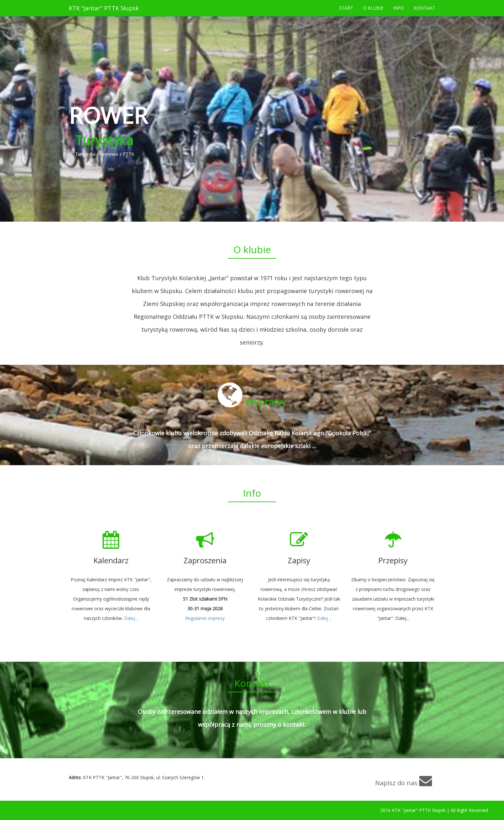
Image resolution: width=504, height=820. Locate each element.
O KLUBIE (373, 8)
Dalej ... (324, 618)
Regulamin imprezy (205, 618)
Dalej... (131, 618)
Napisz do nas (404, 781)
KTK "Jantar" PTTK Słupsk (104, 8)
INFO (399, 8)
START (346, 8)
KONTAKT (424, 8)
